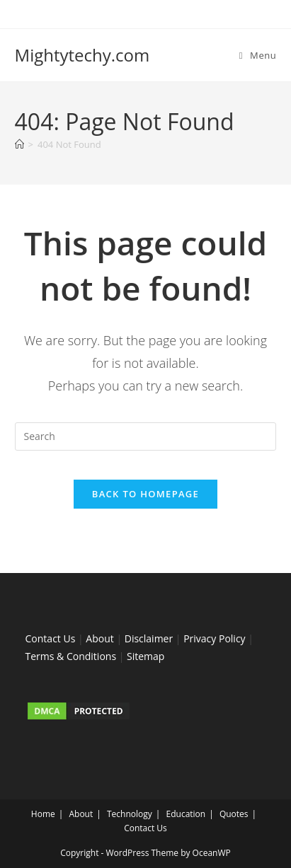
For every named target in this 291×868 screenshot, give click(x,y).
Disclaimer (149, 638)
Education (186, 814)
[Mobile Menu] (258, 55)
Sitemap (145, 656)
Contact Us (51, 638)
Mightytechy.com (82, 55)
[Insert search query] (146, 436)
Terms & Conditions (71, 656)
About (99, 638)
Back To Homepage (145, 494)
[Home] (19, 144)
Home (43, 814)
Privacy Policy (214, 638)
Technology (130, 814)
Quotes (234, 814)
